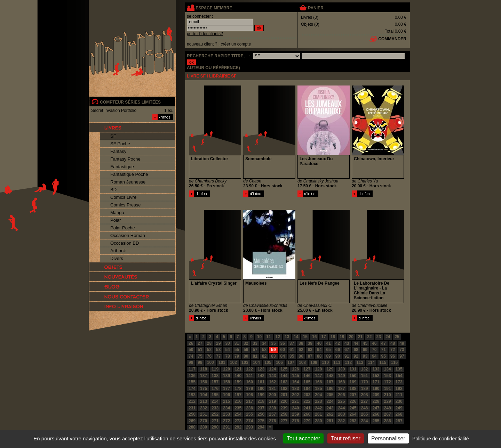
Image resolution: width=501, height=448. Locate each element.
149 (341, 376)
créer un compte (236, 44)
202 (295, 395)
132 (364, 369)
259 (295, 414)
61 (292, 350)
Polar (116, 220)
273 (238, 421)
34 (264, 343)
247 (376, 408)
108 (302, 363)
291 (226, 427)
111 (337, 363)
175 (204, 389)
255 (249, 414)
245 (353, 408)
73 (402, 350)
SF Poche (120, 144)
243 (330, 408)
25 (397, 337)
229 (388, 401)
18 (333, 337)
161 (261, 382)
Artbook (118, 251)
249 (399, 408)
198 (249, 395)
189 (364, 389)
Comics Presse (125, 205)
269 (192, 421)
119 (215, 369)
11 (268, 337)
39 (310, 343)
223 (318, 401)
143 (272, 376)
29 (218, 343)
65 (328, 350)
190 (376, 389)
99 (200, 363)
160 (249, 382)
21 (360, 337)
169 (353, 382)
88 (319, 356)
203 (307, 395)
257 (272, 414)
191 (388, 389)
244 (341, 408)
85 (292, 356)
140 (238, 376)
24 (388, 337)
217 (249, 401)
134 (388, 369)
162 (272, 382)
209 (376, 395)
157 (215, 382)
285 (376, 421)
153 (388, 376)
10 (259, 337)
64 (319, 350)
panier (316, 8)
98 (191, 363)
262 (330, 414)
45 (365, 343)
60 (283, 350)
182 (284, 389)
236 (249, 408)
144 (284, 376)
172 (388, 382)
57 (255, 350)
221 (295, 401)
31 (237, 343)
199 (261, 395)
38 (301, 343)
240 (295, 408)
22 (369, 337)
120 (226, 369)
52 (209, 350)
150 (353, 376)
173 (399, 382)
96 (393, 356)
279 (307, 421)
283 (353, 421)
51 (200, 350)
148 (330, 376)
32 (246, 343)
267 (388, 414)
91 (347, 356)
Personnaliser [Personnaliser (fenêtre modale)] (388, 438)
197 (238, 395)
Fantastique (122, 167)
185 (318, 389)
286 (388, 421)
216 (238, 401)
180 (261, 389)
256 (261, 414)
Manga (117, 213)
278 (295, 421)
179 (249, 389)
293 (249, 427)
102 (233, 363)
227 (364, 401)
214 (215, 401)
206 (341, 395)
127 (307, 369)
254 (238, 414)
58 (264, 350)
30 (227, 343)
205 (330, 395)
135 (399, 369)
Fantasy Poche (125, 159)
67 (347, 350)
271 (215, 421)
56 (246, 350)
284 (364, 421)
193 (192, 395)
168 (341, 382)
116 (394, 363)
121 (238, 369)
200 (272, 395)
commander (392, 39)
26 (191, 343)
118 (204, 369)
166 (318, 382)
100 (210, 363)
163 (284, 382)
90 (338, 356)
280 (318, 421)
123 (261, 369)
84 (283, 356)
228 (376, 401)
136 (192, 376)
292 (238, 427)
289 (204, 427)
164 (295, 382)
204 (318, 395)
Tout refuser (345, 438)
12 (278, 337)
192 (399, 389)
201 (284, 395)
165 (307, 382)
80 (246, 356)
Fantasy (118, 151)
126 (295, 369)
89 (328, 356)
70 (374, 350)
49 (402, 343)
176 (215, 389)
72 (393, 350)
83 (273, 356)
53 (218, 350)
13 (287, 337)
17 (323, 337)
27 (200, 343)
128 (318, 369)
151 (364, 376)
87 (310, 356)
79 (237, 356)
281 (330, 421)
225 (341, 401)
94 (374, 356)
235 (238, 408)
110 (325, 363)
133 (376, 369)
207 (353, 395)
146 (307, 376)
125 (284, 369)
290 (215, 427)
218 (261, 401)
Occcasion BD (125, 243)
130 (341, 369)
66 (338, 350)
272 (226, 421)
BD (113, 190)
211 (399, 395)
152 (376, 376)
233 (215, 408)
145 (295, 376)
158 (226, 382)
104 (256, 363)
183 (295, 389)
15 (305, 337)
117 (192, 369)
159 (238, 382)
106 (279, 363)
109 (314, 363)
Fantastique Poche (129, 174)
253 (226, 414)
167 (330, 382)
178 (238, 389)
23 (379, 337)
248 (388, 408)
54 (227, 350)
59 (273, 350)
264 (353, 414)
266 (376, 414)
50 (191, 350)
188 (353, 389)
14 (296, 337)
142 (261, 376)
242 (318, 408)
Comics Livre (123, 197)
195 (215, 395)
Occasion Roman (128, 235)
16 (314, 337)
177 (226, 389)
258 (284, 414)
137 (204, 376)
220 (284, 401)
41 (328, 343)
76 (209, 356)
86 (301, 356)
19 (342, 337)
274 (249, 421)
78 (227, 356)
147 (318, 376)
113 (360, 363)
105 (268, 363)
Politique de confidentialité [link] (441, 439)
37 (292, 343)
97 (402, 356)
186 (330, 389)
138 (215, 376)
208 (364, 395)
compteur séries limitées (130, 102)
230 (399, 401)
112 (348, 363)
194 (204, 395)
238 (272, 408)
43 (347, 343)
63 (310, 350)
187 (341, 389)
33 (255, 343)
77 (218, 356)
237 (261, 408)
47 (384, 343)
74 (191, 356)
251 (204, 414)
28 (209, 343)
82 (264, 356)
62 (301, 350)
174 (192, 389)
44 (356, 343)
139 (226, 376)
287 (399, 421)
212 (192, 401)
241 (307, 408)
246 (364, 408)
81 (255, 356)
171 (376, 382)
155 (192, 382)
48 (393, 343)
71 (384, 350)
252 (215, 414)
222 (307, 401)
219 (272, 401)
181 (272, 389)
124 (272, 369)
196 (226, 395)
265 (364, 414)
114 (371, 363)
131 (353, 369)
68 (356, 350)
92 (356, 356)
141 (249, 376)
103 (245, 363)
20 (351, 337)
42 (338, 343)
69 (365, 350)
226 (353, 401)
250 (192, 414)
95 (384, 356)
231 (192, 408)
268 (399, 414)
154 (399, 376)
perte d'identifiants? (205, 34)
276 (272, 421)
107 (291, 363)
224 (330, 401)
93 (365, 356)
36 (283, 343)
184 (307, 389)
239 (284, 408)
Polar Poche (123, 228)
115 (383, 363)
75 (200, 356)
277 (284, 421)
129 (330, 369)
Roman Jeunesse (128, 182)
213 (204, 401)
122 (249, 369)
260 (307, 414)
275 (261, 421)
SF (113, 136)
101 (222, 363)
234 (226, 408)
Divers (117, 258)
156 (204, 382)
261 (318, 414)
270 (204, 421)
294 (261, 427)
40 (319, 343)
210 (388, 395)
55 (237, 350)
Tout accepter (303, 438)
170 (364, 382)
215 (226, 401)
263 (341, 414)
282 (341, 421)
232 (204, 408)
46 (374, 343)
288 (192, 427)
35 (273, 343)
